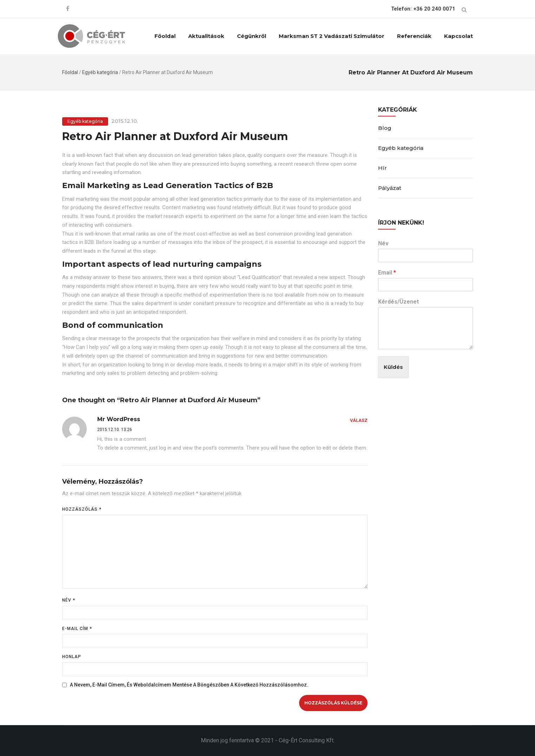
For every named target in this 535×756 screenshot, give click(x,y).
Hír (382, 168)
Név (69, 600)
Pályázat (390, 188)
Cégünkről (252, 36)
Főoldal (165, 36)
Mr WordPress (119, 419)
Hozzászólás (82, 509)
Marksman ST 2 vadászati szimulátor (332, 36)
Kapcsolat (458, 36)
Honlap (72, 657)
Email (387, 273)
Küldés (393, 367)
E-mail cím (77, 629)
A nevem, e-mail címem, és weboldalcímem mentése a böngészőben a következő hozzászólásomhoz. (189, 685)
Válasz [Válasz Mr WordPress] (359, 420)
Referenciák (414, 36)
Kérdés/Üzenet (398, 302)
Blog (385, 128)
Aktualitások (206, 36)
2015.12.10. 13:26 (115, 430)
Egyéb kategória (100, 72)
